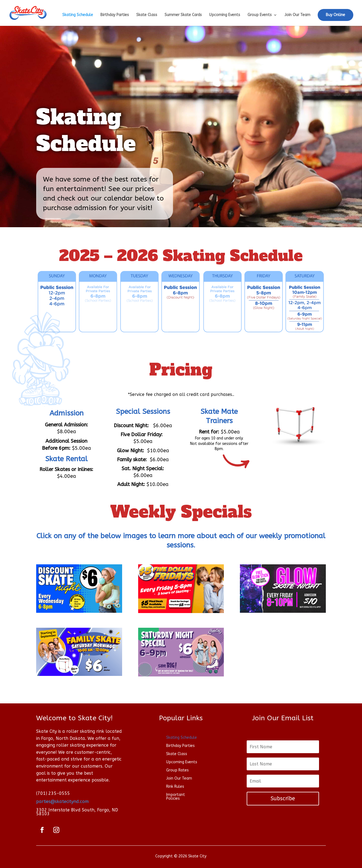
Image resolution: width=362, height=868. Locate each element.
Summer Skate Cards (183, 15)
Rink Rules (175, 787)
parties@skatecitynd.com (62, 801)
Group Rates (177, 770)
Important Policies (176, 797)
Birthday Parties (115, 15)
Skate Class (147, 15)
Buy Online (335, 15)
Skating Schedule (78, 15)
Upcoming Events (225, 15)
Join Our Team (297, 15)
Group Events (260, 15)
